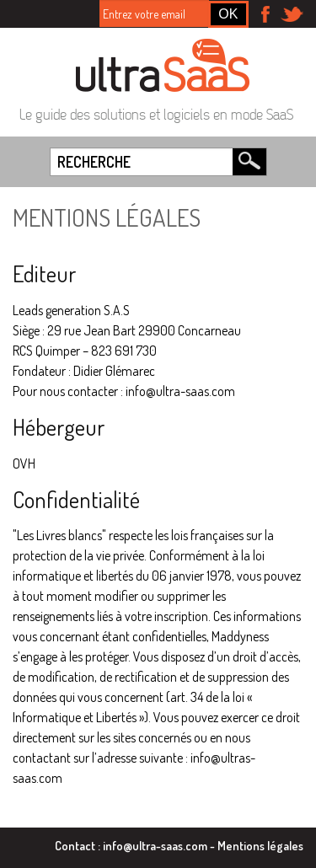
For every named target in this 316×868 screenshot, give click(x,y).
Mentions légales (260, 845)
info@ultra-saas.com (155, 845)
